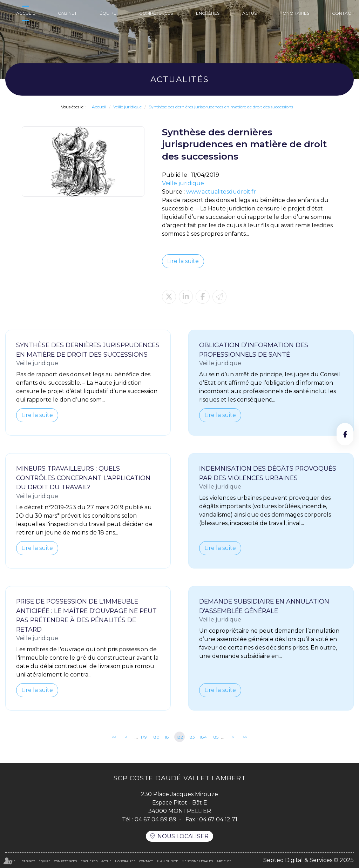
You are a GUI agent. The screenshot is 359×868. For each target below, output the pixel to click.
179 (144, 737)
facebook (345, 434)
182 (180, 737)
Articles (224, 861)
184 (203, 737)
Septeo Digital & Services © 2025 (309, 860)
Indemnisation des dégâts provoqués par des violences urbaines (268, 473)
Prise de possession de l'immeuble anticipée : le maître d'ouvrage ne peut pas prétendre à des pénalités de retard (86, 615)
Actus (249, 13)
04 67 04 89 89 (155, 819)
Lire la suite (183, 261)
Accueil (26, 13)
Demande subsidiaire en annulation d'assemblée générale (264, 606)
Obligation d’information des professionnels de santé (254, 350)
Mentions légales (197, 861)
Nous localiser (183, 836)
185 (215, 737)
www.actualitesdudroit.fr (221, 192)
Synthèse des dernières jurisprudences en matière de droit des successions (221, 107)
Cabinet (67, 13)
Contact (343, 13)
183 (192, 737)
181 (168, 737)
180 (156, 737)
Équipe (108, 13)
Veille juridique (127, 107)
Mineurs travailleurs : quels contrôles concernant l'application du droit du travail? (83, 478)
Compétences (156, 13)
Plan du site (167, 861)
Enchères (208, 13)
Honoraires (294, 13)
